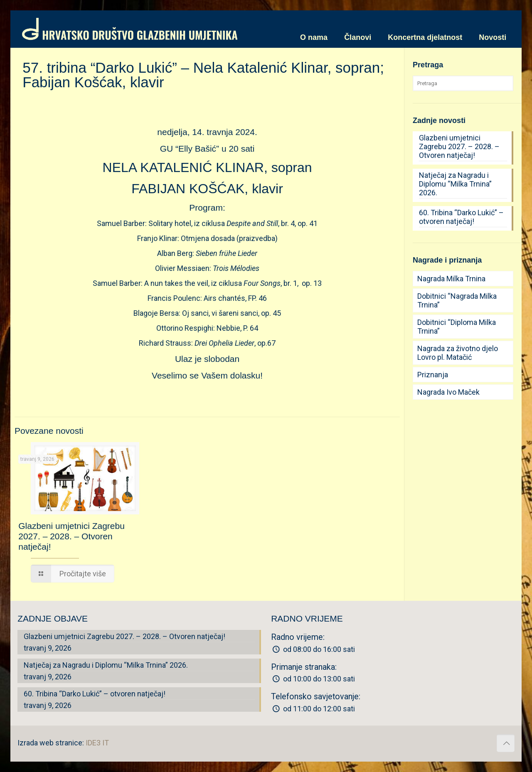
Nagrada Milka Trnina (451, 279)
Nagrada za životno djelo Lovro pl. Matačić (458, 353)
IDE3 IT (97, 743)
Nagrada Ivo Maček (448, 392)
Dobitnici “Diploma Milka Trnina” (457, 327)
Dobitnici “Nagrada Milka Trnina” (457, 300)
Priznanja (433, 375)
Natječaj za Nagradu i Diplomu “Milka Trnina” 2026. (455, 184)
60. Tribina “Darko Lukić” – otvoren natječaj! (461, 217)
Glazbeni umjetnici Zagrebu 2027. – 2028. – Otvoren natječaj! (71, 536)
